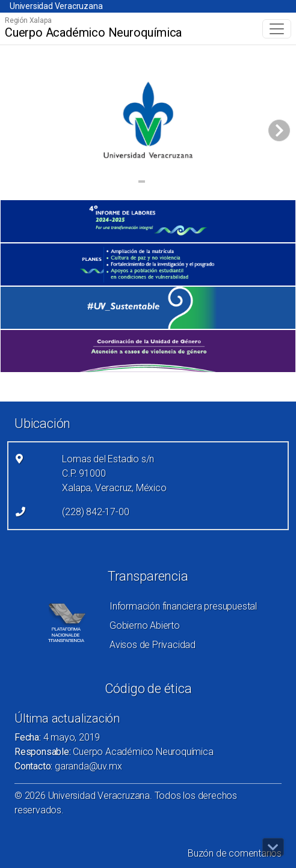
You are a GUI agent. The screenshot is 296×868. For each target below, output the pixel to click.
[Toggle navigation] (277, 29)
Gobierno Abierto (145, 625)
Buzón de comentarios (235, 853)
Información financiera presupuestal (183, 606)
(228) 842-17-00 (95, 512)
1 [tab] (142, 183)
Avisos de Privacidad (153, 645)
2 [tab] (154, 183)
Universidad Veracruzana (56, 6)
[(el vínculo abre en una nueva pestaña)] (148, 221)
